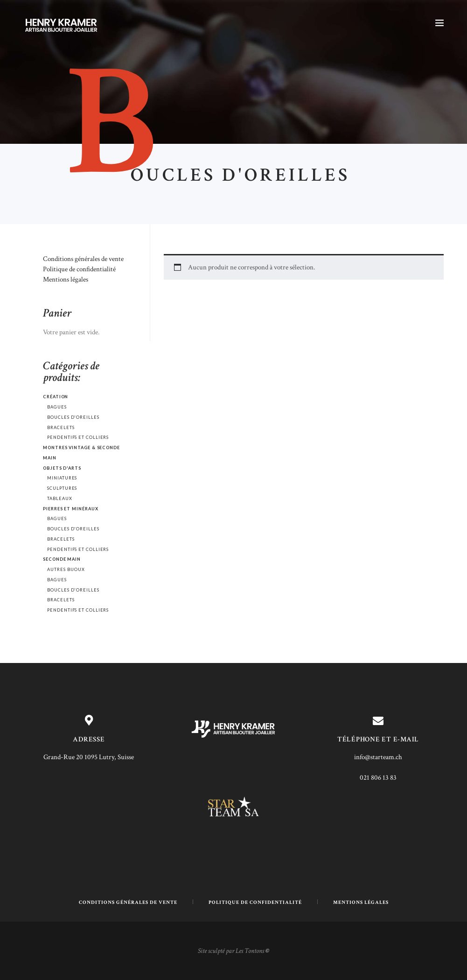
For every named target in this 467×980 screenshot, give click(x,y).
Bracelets (61, 427)
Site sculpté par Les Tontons (231, 951)
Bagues (57, 407)
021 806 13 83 (378, 778)
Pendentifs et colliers (78, 437)
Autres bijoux (66, 569)
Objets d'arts (62, 468)
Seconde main (62, 559)
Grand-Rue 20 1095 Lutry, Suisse (89, 757)
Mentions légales (66, 279)
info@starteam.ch (378, 757)
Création (56, 397)
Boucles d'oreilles (73, 417)
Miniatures (62, 478)
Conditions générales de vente (83, 259)
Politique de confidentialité (79, 269)
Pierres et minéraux (70, 509)
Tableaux (59, 498)
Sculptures (62, 488)
